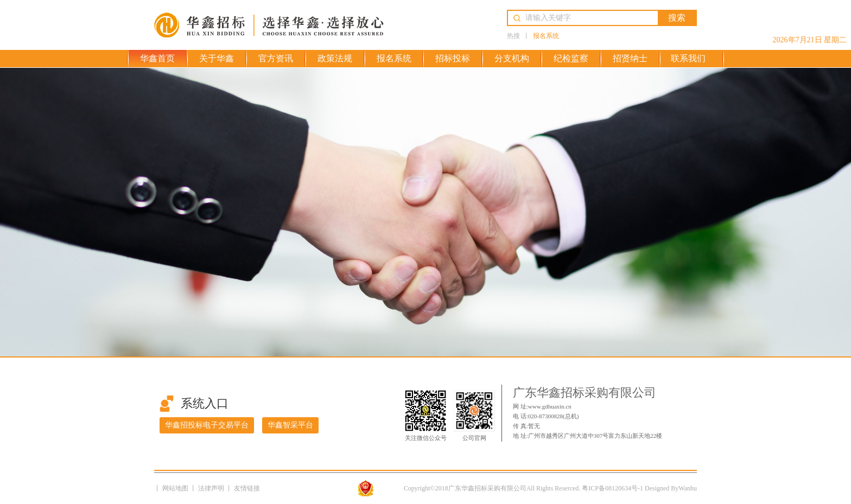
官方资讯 (276, 58)
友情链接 (247, 488)
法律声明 (212, 488)
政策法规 (335, 58)
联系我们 (688, 58)
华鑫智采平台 (290, 425)
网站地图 (176, 488)
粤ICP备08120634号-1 (612, 488)
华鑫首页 (157, 58)
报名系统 (546, 36)
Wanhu (688, 488)
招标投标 (453, 58)
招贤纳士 (630, 58)
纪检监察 (571, 58)
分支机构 (512, 58)
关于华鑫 (217, 58)
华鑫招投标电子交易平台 (207, 425)
